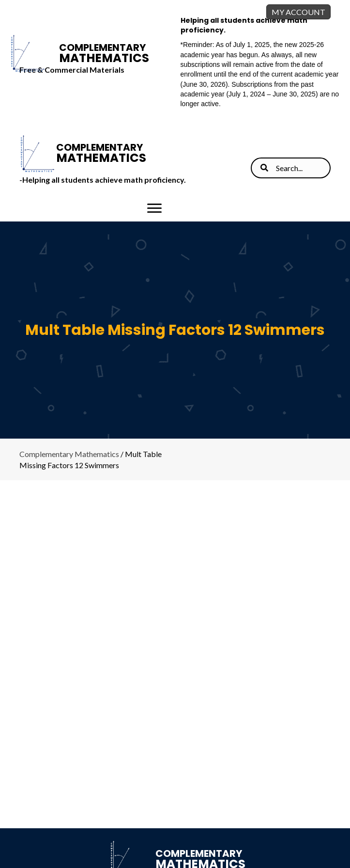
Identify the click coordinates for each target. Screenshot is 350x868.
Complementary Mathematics (69, 454)
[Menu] (154, 208)
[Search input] (291, 168)
